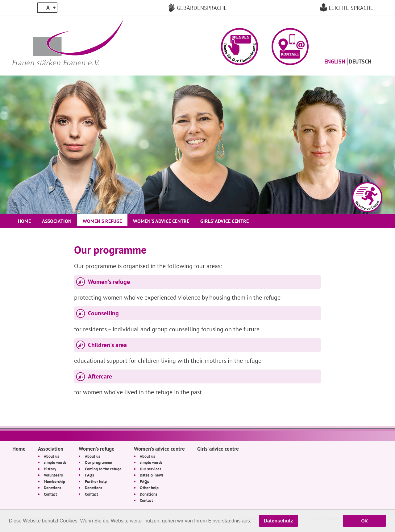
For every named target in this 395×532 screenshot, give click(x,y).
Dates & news (152, 475)
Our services (150, 469)
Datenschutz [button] (279, 521)
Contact (50, 494)
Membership (54, 481)
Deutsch (360, 61)
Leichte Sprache (351, 8)
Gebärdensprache (202, 8)
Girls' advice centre (225, 221)
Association (57, 221)
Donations (52, 488)
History (50, 469)
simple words (55, 462)
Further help (96, 481)
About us (51, 456)
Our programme (98, 462)
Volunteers (53, 475)
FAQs (89, 475)
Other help (149, 488)
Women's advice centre (161, 221)
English (335, 61)
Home (24, 221)
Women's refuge (102, 221)
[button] (239, 47)
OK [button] (364, 521)
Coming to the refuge (103, 469)
